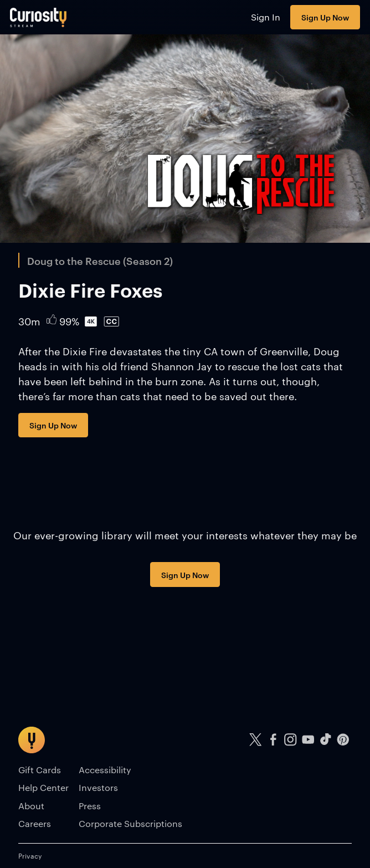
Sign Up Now (325, 17)
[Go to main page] (38, 17)
